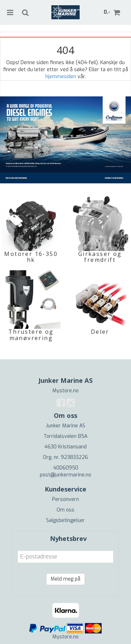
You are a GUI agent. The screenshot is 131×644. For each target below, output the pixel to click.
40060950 (66, 468)
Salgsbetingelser (65, 520)
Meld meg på (65, 579)
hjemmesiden (61, 77)
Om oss (65, 510)
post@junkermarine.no (65, 475)
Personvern (65, 499)
